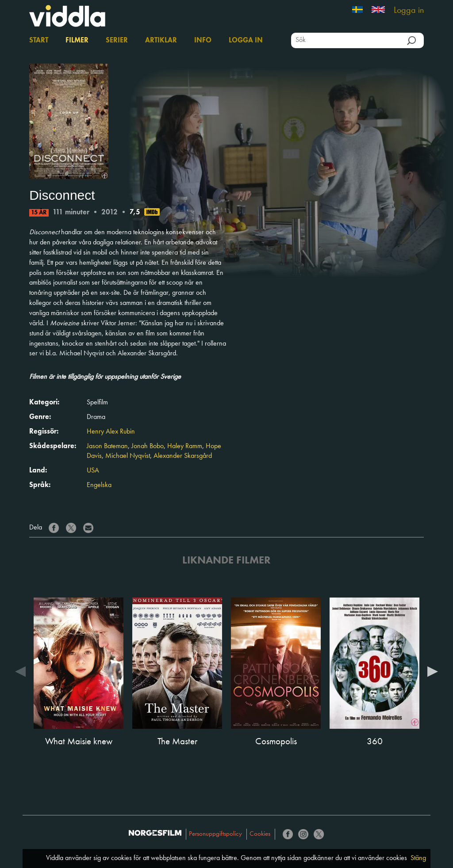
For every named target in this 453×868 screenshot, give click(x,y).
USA (93, 471)
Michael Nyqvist (128, 456)
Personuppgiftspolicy (215, 834)
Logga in (409, 11)
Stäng (418, 858)
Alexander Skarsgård (183, 456)
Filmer (77, 41)
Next (433, 671)
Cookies (260, 834)
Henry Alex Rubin (111, 432)
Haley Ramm (185, 446)
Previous (20, 671)
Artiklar (161, 41)
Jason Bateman (107, 446)
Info (203, 41)
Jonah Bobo (148, 446)
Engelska (99, 485)
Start (39, 41)
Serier (117, 41)
